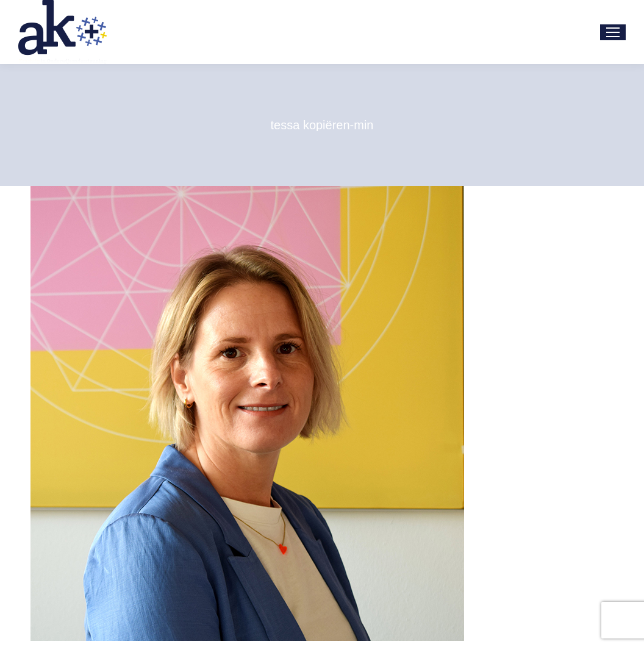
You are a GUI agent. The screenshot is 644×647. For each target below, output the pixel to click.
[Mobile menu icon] (613, 32)
